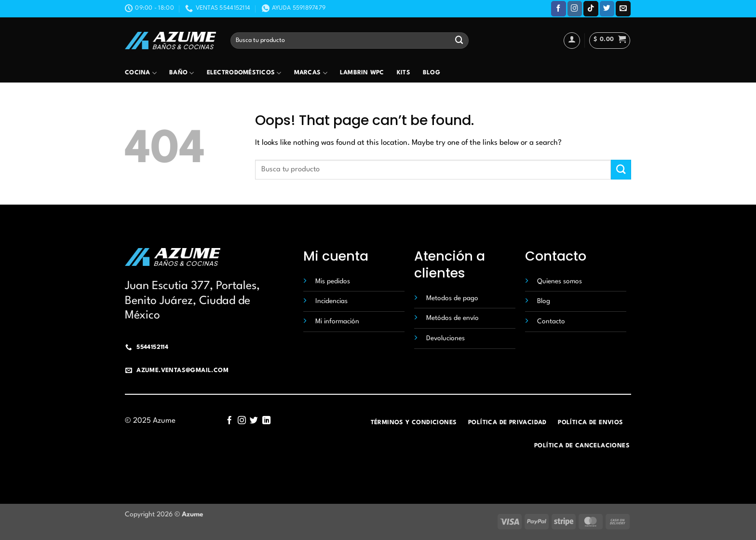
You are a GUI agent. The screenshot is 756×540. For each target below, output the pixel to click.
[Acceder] (572, 41)
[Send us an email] (623, 8)
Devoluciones (445, 338)
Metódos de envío (452, 318)
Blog (432, 73)
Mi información (337, 321)
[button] (610, 41)
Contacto (551, 321)
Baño (182, 73)
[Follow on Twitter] (607, 8)
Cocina (141, 73)
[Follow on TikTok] (591, 8)
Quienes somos (560, 281)
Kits (404, 73)
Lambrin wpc (362, 73)
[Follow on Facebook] (559, 8)
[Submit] (459, 40)
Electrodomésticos (244, 73)
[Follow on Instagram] (575, 8)
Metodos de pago (452, 298)
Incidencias (331, 301)
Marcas (311, 73)
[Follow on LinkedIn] (266, 421)
